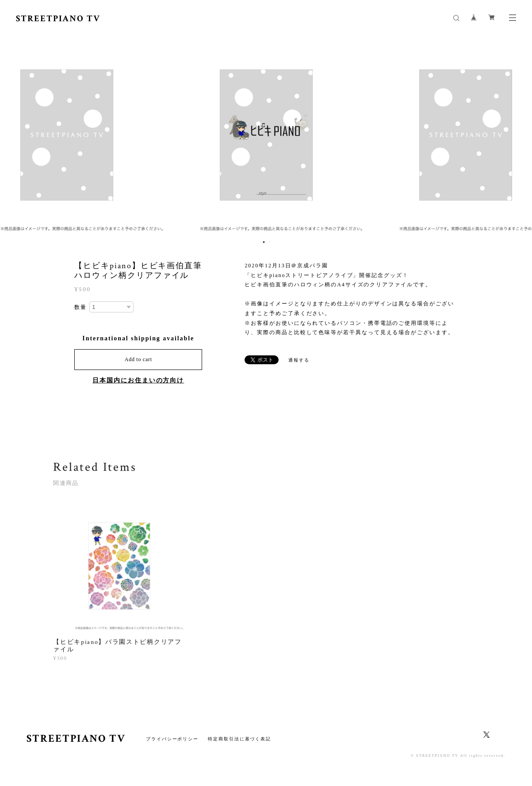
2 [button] (270, 242)
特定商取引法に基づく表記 (239, 739)
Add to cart (138, 359)
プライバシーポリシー (172, 739)
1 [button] (264, 242)
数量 (80, 307)
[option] (266, 135)
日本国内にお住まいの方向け (138, 380)
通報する (299, 360)
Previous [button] (13, 135)
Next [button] (519, 135)
